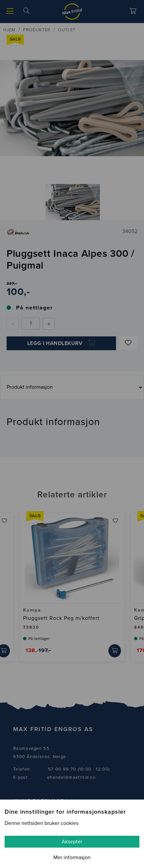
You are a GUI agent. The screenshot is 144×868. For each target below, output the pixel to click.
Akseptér (72, 842)
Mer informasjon (72, 857)
